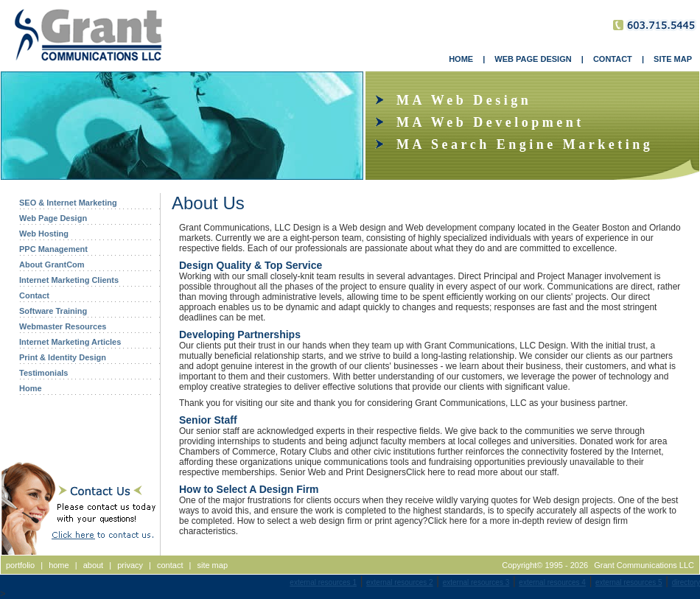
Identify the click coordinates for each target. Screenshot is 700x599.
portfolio (20, 565)
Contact (34, 295)
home (59, 565)
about (94, 565)
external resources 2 (400, 582)
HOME (461, 59)
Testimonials (43, 373)
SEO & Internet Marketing (68, 203)
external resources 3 (476, 582)
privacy (130, 565)
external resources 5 (629, 582)
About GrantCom (52, 265)
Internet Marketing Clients (69, 280)
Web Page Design (53, 218)
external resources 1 (323, 582)
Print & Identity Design (63, 357)
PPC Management (53, 249)
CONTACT (613, 59)
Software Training (53, 311)
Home (31, 388)
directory (686, 582)
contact (170, 565)
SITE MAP (673, 59)
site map (212, 565)
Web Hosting (44, 234)
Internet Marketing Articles (70, 342)
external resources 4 (552, 582)
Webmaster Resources (63, 326)
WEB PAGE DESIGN (533, 59)
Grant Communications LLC (644, 565)
